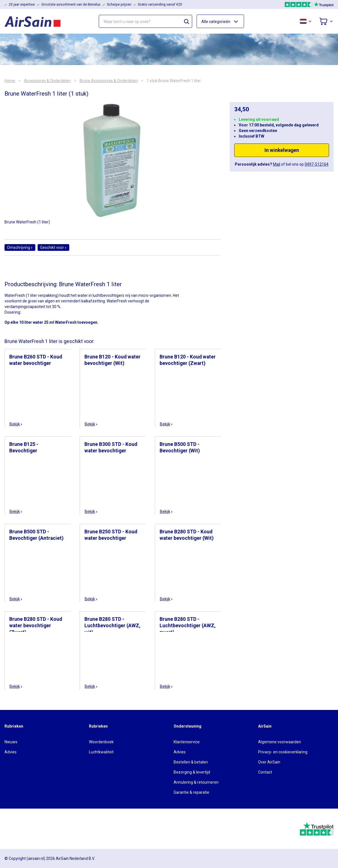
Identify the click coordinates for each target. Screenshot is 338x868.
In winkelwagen (282, 150)
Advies (11, 752)
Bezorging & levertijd (192, 772)
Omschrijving (20, 247)
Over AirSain (269, 762)
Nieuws (11, 742)
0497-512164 (317, 164)
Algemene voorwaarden (280, 742)
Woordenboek (101, 742)
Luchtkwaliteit (101, 752)
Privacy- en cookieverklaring (283, 752)
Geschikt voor (53, 247)
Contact (265, 772)
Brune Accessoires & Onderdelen (109, 81)
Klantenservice (187, 742)
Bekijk (16, 424)
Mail (277, 164)
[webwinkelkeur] (20, 829)
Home (10, 81)
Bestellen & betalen (191, 762)
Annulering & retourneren (196, 782)
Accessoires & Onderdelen (47, 81)
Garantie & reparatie (191, 792)
